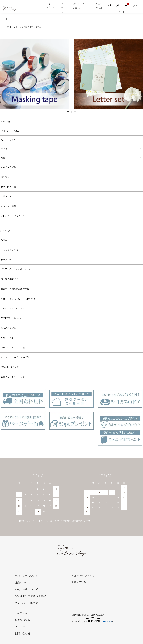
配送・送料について (26, 576)
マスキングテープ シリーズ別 (15, 357)
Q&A (135, 5)
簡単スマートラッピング (13, 377)
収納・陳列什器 (8, 187)
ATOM (83, 582)
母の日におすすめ (9, 250)
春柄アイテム (7, 259)
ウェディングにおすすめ (13, 308)
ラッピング (6, 149)
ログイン (20, 627)
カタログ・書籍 (8, 206)
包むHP (121, 12)
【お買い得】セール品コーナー (16, 269)
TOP (5, 19)
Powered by (92, 620)
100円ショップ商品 (10, 131)
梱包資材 (5, 177)
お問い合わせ (22, 633)
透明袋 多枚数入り (10, 279)
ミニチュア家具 (8, 167)
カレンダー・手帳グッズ (13, 216)
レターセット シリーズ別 (13, 348)
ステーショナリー (9, 140)
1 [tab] (68, 112)
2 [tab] (71, 112)
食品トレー (6, 196)
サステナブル (7, 338)
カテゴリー (48, 7)
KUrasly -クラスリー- (11, 367)
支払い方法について (26, 589)
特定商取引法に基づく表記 (30, 596)
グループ (62, 9)
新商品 (4, 240)
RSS (74, 582)
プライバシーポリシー (28, 603)
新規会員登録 (22, 620)
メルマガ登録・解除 (83, 576)
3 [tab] (75, 112)
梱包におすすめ (8, 328)
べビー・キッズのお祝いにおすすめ (18, 299)
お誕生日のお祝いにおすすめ (15, 289)
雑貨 (3, 158)
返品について (22, 582)
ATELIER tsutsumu (11, 318)
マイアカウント (24, 613)
